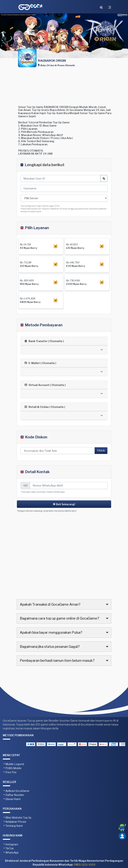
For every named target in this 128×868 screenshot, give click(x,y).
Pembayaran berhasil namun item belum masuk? (57, 661)
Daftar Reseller (15, 795)
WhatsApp (12, 852)
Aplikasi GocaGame (17, 791)
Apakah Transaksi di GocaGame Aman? (50, 604)
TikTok (10, 848)
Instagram (12, 844)
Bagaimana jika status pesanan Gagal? (50, 647)
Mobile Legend (15, 764)
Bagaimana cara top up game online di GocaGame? (59, 618)
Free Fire (11, 772)
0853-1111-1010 (85, 865)
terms (68, 511)
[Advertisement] (64, 85)
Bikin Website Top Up (18, 818)
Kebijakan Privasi (16, 822)
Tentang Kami (14, 826)
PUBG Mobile (13, 768)
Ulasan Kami (13, 799)
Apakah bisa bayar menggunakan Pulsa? (51, 632)
